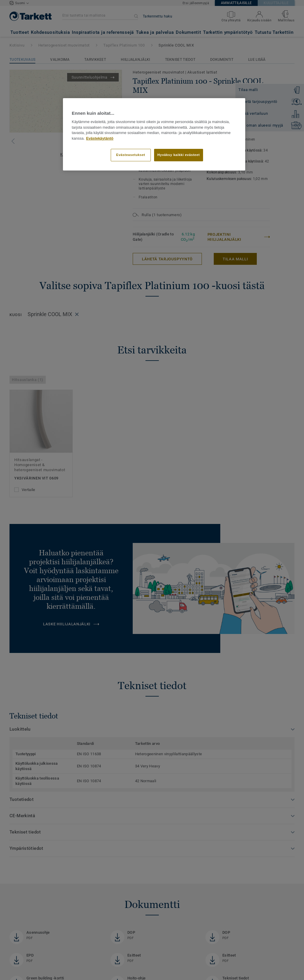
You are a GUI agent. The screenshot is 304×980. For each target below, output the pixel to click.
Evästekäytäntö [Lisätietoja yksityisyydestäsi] (100, 138)
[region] (154, 134)
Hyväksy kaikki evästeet (179, 155)
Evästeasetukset (131, 155)
